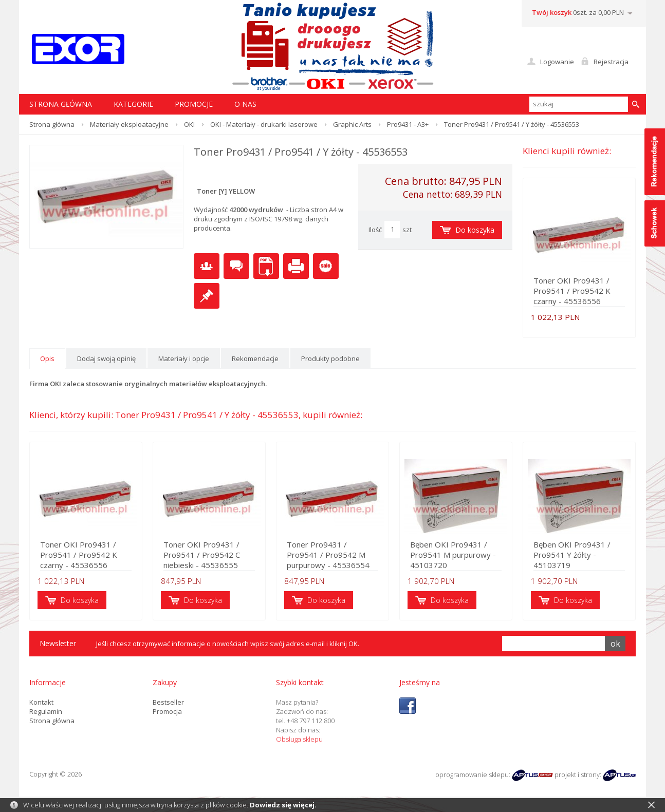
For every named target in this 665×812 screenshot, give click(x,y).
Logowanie (557, 62)
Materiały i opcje (184, 358)
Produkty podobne (330, 358)
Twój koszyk (552, 12)
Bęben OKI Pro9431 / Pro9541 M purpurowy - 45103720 (453, 555)
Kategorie (133, 104)
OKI (189, 124)
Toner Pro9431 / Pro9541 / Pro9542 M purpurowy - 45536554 (328, 555)
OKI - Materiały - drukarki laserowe (264, 124)
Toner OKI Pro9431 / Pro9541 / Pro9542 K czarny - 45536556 (572, 291)
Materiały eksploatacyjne (129, 124)
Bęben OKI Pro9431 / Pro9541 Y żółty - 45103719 (572, 555)
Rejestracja (611, 62)
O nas (245, 104)
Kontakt (41, 702)
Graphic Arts (352, 124)
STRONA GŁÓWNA (61, 104)
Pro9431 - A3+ (408, 124)
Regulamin (46, 711)
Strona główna (52, 124)
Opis (47, 358)
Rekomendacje (255, 358)
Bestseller (168, 702)
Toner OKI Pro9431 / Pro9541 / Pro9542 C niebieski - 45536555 (202, 555)
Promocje (194, 104)
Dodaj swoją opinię (106, 358)
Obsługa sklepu (299, 739)
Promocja (167, 711)
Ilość (375, 230)
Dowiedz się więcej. (283, 805)
